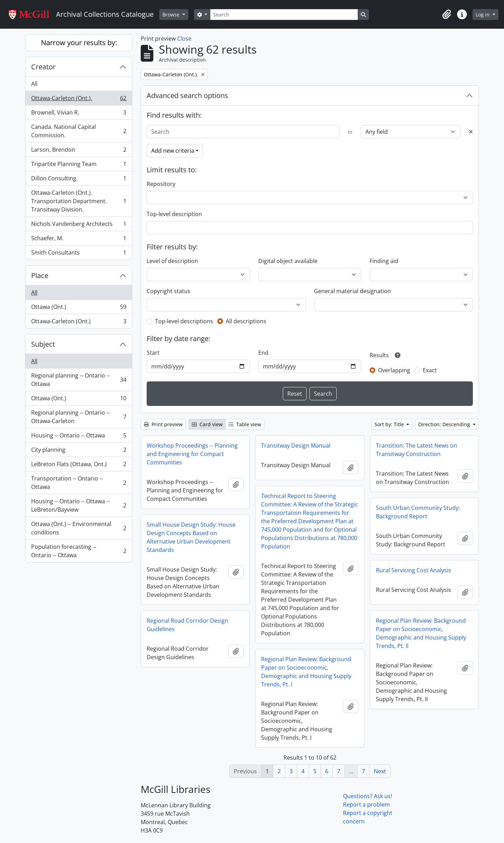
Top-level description (174, 214)
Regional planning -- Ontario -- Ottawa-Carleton (79, 417)
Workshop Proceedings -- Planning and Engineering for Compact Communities (192, 454)
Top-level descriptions (184, 321)
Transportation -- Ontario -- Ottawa (79, 483)
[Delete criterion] (471, 132)
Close (184, 39)
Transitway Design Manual (296, 445)
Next (380, 771)
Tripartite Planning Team (79, 165)
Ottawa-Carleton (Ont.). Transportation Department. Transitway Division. (79, 201)
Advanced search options (187, 95)
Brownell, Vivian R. (79, 114)
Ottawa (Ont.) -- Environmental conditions (79, 528)
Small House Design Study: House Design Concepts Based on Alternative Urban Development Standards (191, 537)
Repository (161, 184)
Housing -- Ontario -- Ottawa (79, 437)
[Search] (284, 15)
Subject (43, 344)
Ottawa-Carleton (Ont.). (79, 100)
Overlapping (394, 370)
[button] (447, 14)
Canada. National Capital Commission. (79, 131)
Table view (245, 424)
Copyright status (169, 291)
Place (40, 275)
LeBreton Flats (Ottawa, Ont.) (79, 466)
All (34, 84)
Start (153, 353)
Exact (430, 370)
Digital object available (288, 261)
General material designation (352, 291)
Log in (483, 15)
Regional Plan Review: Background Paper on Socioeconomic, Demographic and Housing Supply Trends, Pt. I (306, 672)
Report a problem (366, 804)
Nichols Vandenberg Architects (79, 225)
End (263, 353)
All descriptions (246, 321)
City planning (79, 451)
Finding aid (384, 261)
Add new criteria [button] (173, 151)
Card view (207, 424)
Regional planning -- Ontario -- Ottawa (79, 380)
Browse (172, 15)
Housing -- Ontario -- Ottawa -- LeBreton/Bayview (79, 505)
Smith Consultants (79, 254)
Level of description (172, 261)
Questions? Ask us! (367, 796)
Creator (43, 67)
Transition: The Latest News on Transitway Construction (416, 450)
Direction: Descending (445, 424)
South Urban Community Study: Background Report (418, 512)
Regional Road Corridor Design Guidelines (187, 625)
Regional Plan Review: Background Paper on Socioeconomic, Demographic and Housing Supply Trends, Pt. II (421, 633)
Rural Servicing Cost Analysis (414, 570)
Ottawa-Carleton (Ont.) (79, 323)
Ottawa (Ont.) (79, 308)
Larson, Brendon (79, 151)
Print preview (163, 424)
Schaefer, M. (79, 240)
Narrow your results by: (79, 43)
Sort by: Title (390, 424)
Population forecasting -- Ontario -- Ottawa (79, 551)
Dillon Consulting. (79, 180)
